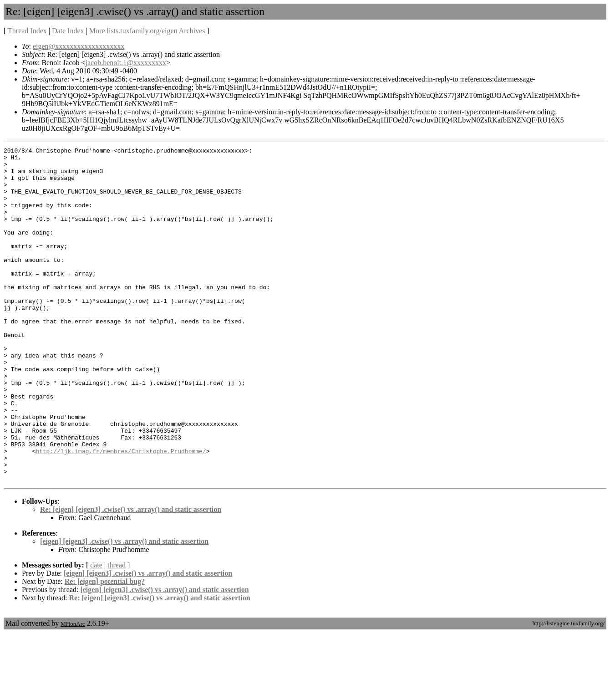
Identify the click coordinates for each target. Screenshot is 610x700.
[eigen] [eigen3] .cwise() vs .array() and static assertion (124, 608)
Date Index (68, 31)
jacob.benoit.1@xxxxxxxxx (126, 63)
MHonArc (73, 691)
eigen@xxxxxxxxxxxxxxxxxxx (79, 46)
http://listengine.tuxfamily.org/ (568, 690)
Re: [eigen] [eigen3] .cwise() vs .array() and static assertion (131, 576)
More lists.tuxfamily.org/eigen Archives (147, 31)
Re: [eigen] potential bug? (105, 648)
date (96, 632)
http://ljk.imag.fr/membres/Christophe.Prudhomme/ (121, 512)
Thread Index (27, 31)
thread (117, 632)
